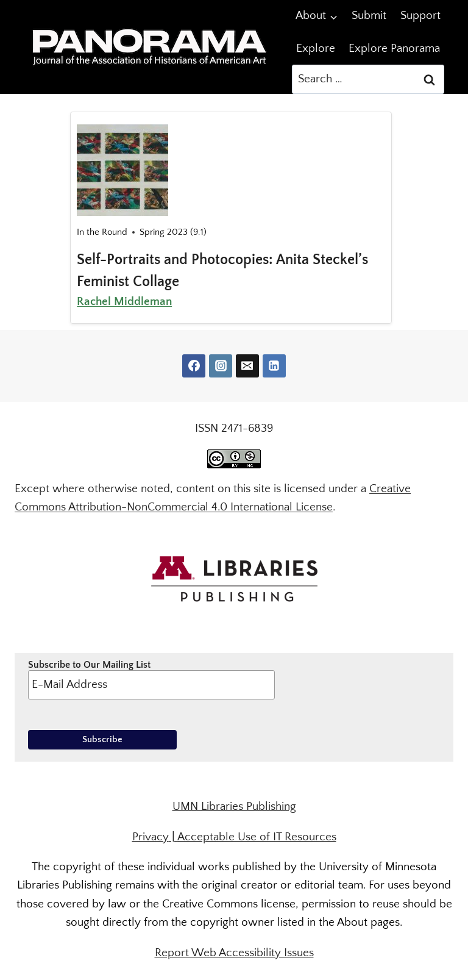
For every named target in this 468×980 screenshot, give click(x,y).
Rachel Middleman (124, 302)
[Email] (247, 366)
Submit (369, 16)
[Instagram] (221, 366)
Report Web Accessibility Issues (234, 953)
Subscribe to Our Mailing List (151, 679)
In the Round (102, 232)
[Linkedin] (274, 366)
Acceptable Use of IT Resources (257, 837)
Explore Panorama (394, 48)
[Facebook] (194, 366)
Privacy (151, 837)
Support (420, 16)
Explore (316, 48)
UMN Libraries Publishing (234, 807)
